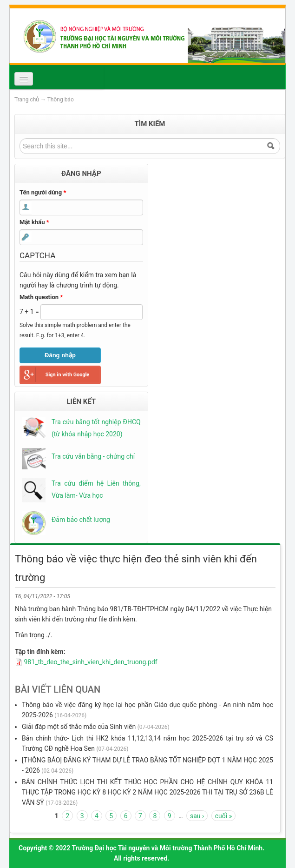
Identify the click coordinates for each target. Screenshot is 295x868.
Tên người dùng (43, 192)
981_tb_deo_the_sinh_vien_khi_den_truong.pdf (90, 662)
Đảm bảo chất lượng (81, 520)
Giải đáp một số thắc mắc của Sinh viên (79, 727)
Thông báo (61, 100)
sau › (197, 816)
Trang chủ (27, 100)
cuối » (223, 816)
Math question (41, 297)
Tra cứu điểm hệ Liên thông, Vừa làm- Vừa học (96, 489)
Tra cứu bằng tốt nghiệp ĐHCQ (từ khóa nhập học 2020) (96, 428)
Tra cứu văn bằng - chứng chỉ (93, 456)
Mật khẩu (34, 222)
